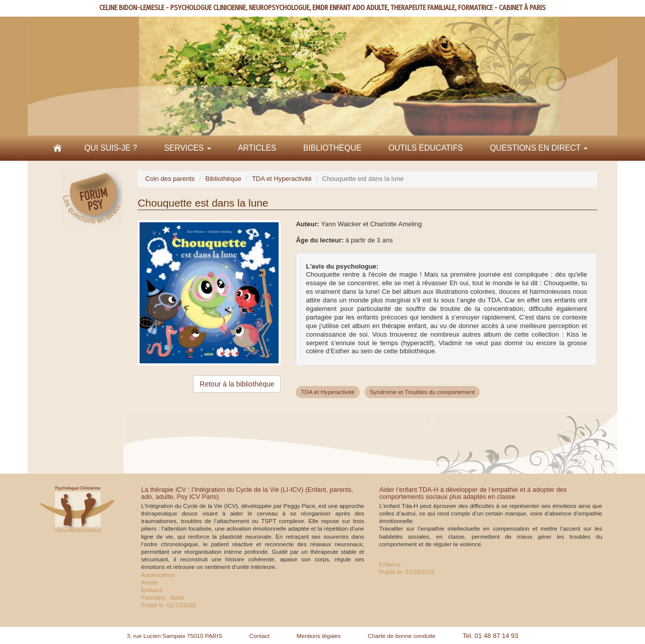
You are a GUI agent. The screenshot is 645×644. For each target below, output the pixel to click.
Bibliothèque (332, 148)
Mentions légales (318, 636)
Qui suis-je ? (111, 148)
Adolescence (158, 575)
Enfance (152, 590)
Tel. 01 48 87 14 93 (491, 636)
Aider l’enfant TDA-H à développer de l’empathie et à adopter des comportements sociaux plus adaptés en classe (473, 493)
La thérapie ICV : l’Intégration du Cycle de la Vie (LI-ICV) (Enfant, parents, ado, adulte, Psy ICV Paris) (247, 493)
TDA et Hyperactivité (282, 179)
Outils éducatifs (426, 148)
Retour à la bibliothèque (237, 384)
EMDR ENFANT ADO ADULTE (350, 8)
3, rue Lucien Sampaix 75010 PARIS (174, 636)
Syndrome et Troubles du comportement (423, 392)
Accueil (57, 148)
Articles (257, 148)
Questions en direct (539, 148)
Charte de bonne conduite (402, 636)
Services (188, 148)
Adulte (149, 582)
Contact (260, 636)
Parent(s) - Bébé (163, 597)
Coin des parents (170, 179)
